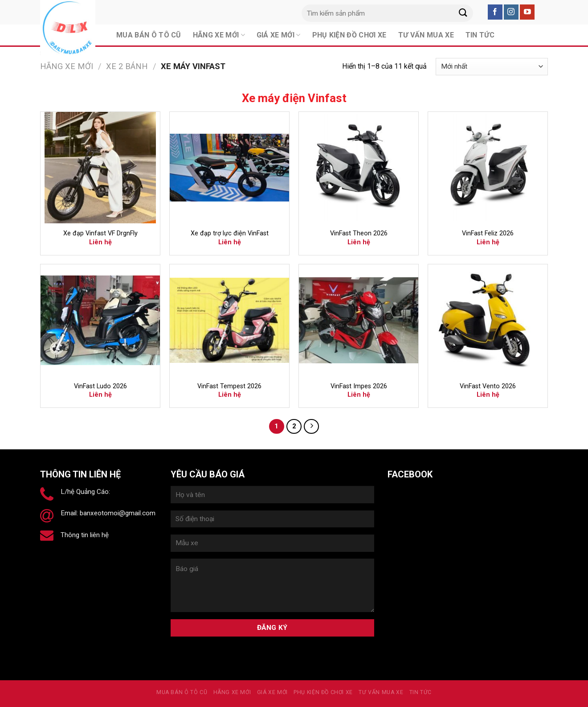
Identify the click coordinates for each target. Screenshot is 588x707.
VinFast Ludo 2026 (100, 386)
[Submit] (463, 13)
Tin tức (421, 692)
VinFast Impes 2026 (359, 386)
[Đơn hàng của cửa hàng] (492, 67)
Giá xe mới (272, 692)
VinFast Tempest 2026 (229, 386)
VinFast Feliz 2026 (488, 233)
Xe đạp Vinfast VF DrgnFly (100, 233)
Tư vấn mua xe (381, 692)
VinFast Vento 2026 (488, 386)
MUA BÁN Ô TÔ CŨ (182, 692)
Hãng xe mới (67, 66)
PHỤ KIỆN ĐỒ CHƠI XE (323, 692)
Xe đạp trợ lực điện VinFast (230, 233)
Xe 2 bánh (127, 66)
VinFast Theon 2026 (359, 233)
